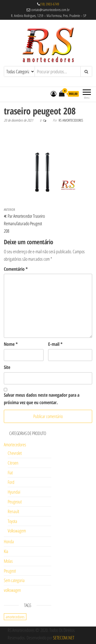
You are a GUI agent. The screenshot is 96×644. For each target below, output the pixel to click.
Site (7, 367)
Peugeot (10, 571)
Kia (6, 551)
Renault (13, 511)
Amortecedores (15, 445)
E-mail (55, 344)
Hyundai (14, 492)
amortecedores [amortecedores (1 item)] (15, 617)
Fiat (10, 473)
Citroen (13, 463)
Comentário (16, 269)
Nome (11, 344)
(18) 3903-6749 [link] (50, 4)
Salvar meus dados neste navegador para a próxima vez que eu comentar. (42, 399)
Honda (9, 541)
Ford (11, 482)
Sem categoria (14, 580)
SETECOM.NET (64, 638)
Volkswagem (17, 531)
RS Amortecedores (71, 120)
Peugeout (15, 502)
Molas (8, 561)
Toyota (12, 521)
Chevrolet (15, 453)
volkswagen (12, 590)
